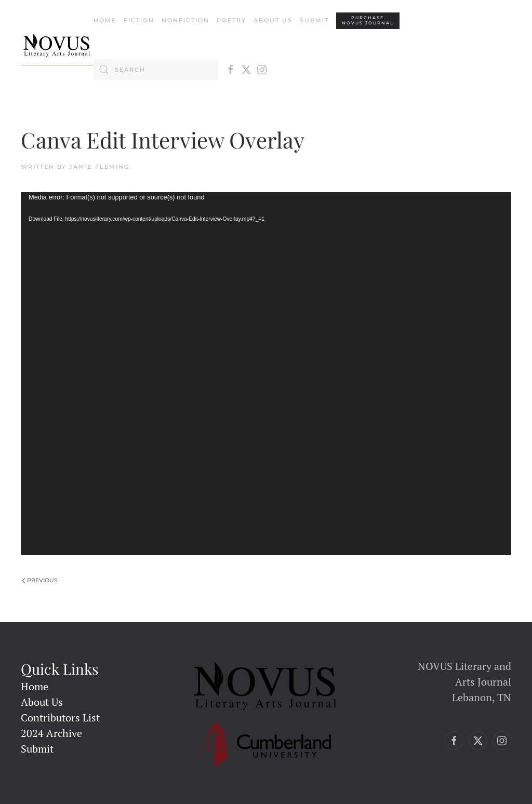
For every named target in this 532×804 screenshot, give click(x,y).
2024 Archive (51, 733)
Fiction (139, 20)
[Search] (156, 70)
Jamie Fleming (99, 167)
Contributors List (60, 718)
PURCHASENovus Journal (368, 21)
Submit (314, 20)
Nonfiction (185, 20)
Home (105, 20)
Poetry (231, 20)
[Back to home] (57, 45)
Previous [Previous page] (40, 580)
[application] (266, 374)
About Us (273, 20)
